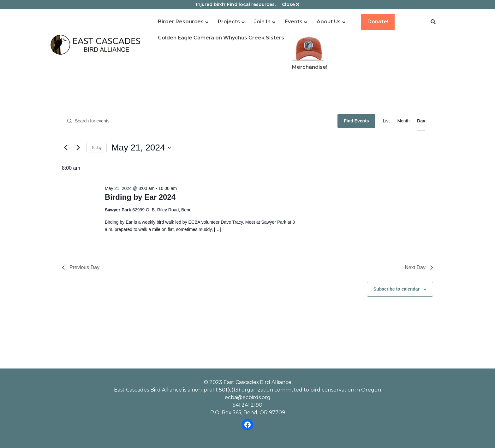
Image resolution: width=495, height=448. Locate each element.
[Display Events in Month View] (403, 121)
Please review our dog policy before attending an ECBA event (247, 312)
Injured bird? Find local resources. (236, 4)
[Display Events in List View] (386, 121)
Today (97, 148)
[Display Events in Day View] (421, 121)
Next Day (419, 267)
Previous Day (81, 267)
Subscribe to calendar (397, 289)
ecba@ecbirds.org (248, 397)
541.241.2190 (247, 405)
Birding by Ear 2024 (140, 197)
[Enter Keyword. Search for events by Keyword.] (200, 121)
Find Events (356, 121)
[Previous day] (66, 148)
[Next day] (78, 148)
